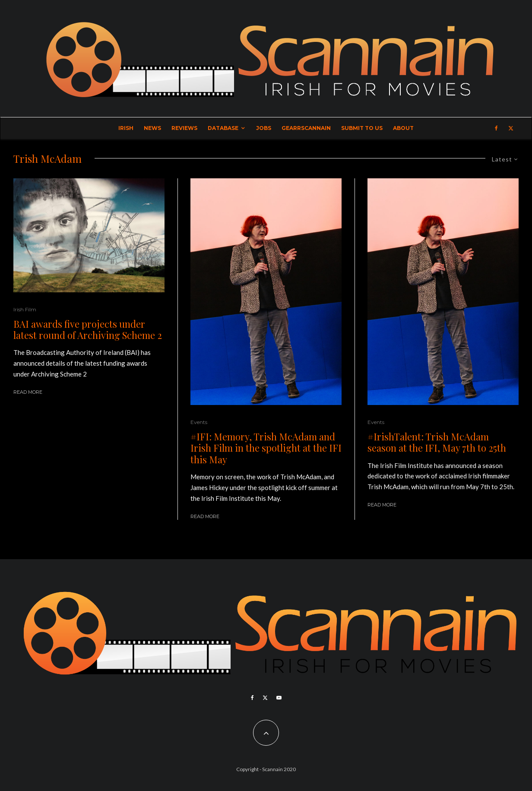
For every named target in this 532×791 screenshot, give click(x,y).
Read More (28, 392)
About (403, 128)
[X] (511, 128)
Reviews (184, 128)
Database (223, 128)
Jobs (264, 128)
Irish (126, 128)
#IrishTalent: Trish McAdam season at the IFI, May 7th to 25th (437, 442)
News (152, 128)
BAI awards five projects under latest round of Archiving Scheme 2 (88, 330)
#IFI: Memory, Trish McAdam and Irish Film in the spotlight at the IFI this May (266, 448)
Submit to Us (362, 128)
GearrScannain (306, 128)
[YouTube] (279, 698)
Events (199, 422)
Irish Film (25, 309)
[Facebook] (496, 128)
